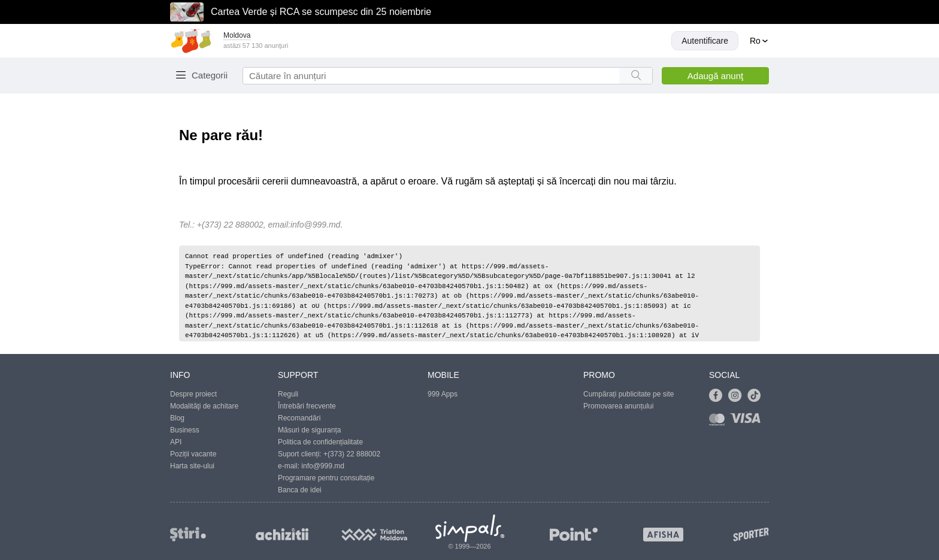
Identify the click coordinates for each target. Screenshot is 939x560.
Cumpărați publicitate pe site (628, 394)
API (176, 442)
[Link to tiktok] (757, 396)
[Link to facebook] (719, 396)
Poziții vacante (193, 454)
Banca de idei (300, 490)
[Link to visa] (748, 422)
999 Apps (443, 394)
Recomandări (299, 418)
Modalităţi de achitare (204, 406)
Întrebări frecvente (307, 406)
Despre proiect (193, 394)
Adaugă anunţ (715, 76)
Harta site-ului (192, 466)
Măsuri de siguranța (309, 430)
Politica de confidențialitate (320, 442)
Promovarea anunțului (618, 406)
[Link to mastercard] (719, 422)
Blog (177, 418)
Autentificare (705, 41)
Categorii (210, 75)
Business (185, 430)
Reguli (288, 394)
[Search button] (636, 76)
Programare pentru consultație (326, 478)
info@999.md (315, 225)
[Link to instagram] (738, 396)
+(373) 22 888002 (352, 454)
